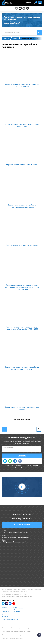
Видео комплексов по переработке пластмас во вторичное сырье (22, 206)
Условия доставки (5, 616)
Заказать (22, 456)
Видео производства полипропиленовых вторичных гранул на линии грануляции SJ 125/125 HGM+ (22, 287)
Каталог (5, 607)
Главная (6, 38)
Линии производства (18, 608)
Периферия (6, 611)
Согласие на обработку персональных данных (17, 628)
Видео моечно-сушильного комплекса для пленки (22, 408)
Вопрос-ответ (18, 615)
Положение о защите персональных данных (17, 631)
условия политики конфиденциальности (34, 466)
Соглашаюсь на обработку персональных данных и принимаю (22, 466)
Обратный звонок (22, 525)
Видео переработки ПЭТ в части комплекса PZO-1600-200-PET (22, 86)
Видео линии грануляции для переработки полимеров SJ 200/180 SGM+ (22, 368)
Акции (16, 619)
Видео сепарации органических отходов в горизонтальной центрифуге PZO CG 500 (22, 328)
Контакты (28, 3)
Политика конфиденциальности (10, 597)
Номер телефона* (8, 447)
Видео (15, 38)
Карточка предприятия (26, 597)
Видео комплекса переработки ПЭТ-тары (22, 165)
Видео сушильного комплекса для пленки (22, 245)
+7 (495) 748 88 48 (35, 441)
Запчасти (17, 611)
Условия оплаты (7, 619)
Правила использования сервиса (13, 635)
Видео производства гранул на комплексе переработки (22, 126)
